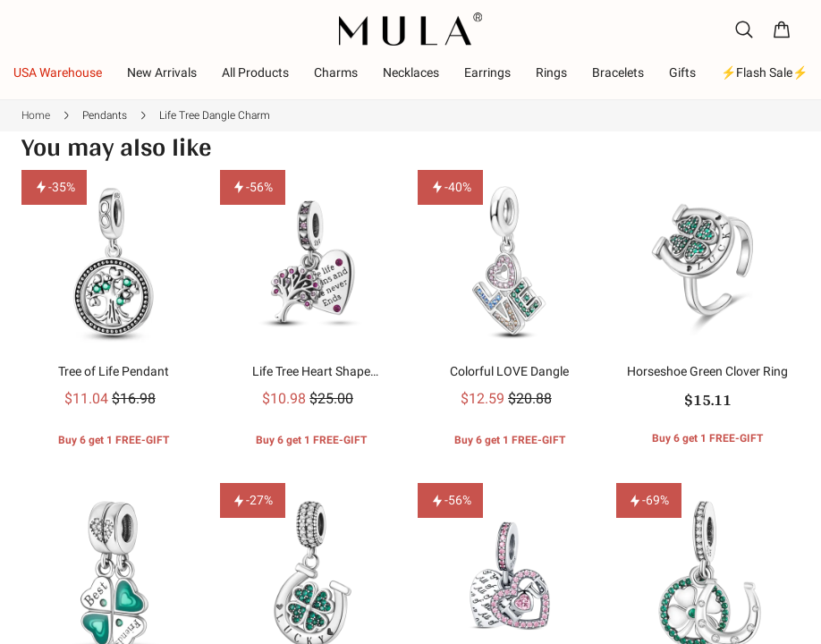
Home (36, 115)
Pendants (105, 115)
